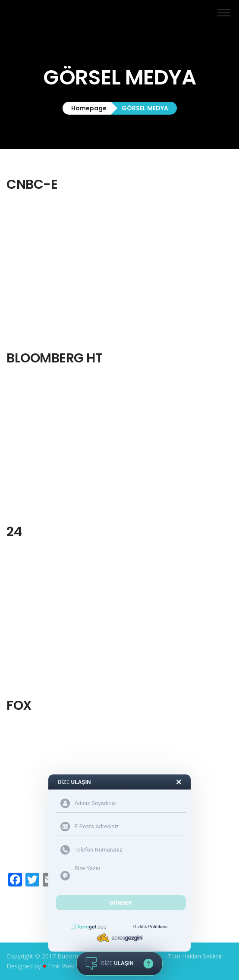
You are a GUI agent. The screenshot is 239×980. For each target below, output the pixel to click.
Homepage (89, 108)
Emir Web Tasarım (74, 966)
